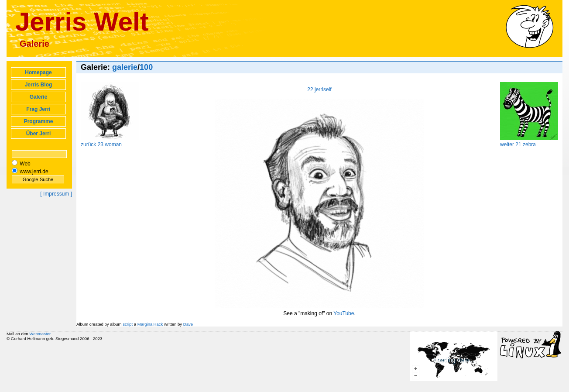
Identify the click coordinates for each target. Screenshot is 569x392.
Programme (39, 121)
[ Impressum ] (56, 194)
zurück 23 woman (110, 141)
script (128, 324)
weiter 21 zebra (529, 141)
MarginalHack (150, 324)
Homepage (38, 72)
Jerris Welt (82, 22)
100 (146, 67)
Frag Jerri (38, 109)
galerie (125, 67)
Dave (188, 324)
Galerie (39, 97)
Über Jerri (39, 134)
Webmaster (40, 334)
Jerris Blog (39, 85)
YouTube (344, 313)
